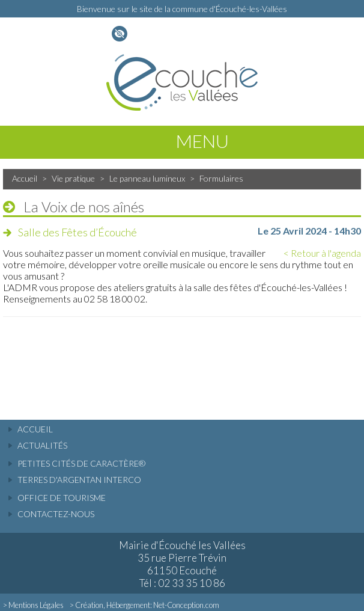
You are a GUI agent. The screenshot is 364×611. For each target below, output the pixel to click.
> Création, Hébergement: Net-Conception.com (144, 605)
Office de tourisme (62, 498)
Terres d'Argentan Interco (79, 480)
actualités (42, 445)
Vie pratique (73, 178)
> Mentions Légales (33, 605)
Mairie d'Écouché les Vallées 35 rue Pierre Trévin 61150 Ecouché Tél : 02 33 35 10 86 (182, 564)
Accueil (25, 178)
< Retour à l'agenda (322, 253)
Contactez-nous (56, 514)
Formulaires (221, 178)
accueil (35, 429)
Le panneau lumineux (147, 178)
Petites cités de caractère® (81, 463)
